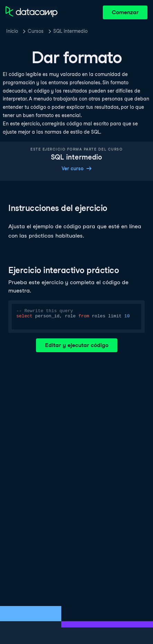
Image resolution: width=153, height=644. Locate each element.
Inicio (12, 31)
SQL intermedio (70, 31)
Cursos (36, 31)
